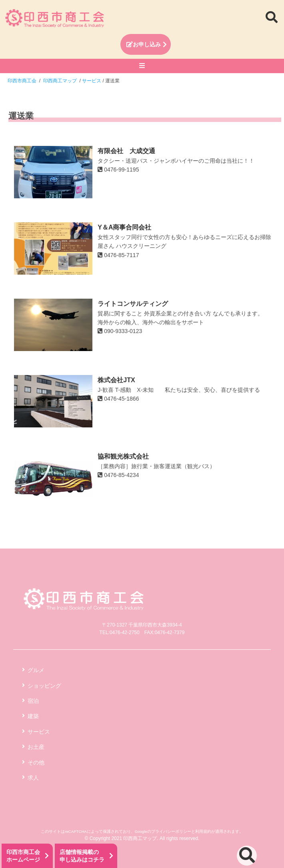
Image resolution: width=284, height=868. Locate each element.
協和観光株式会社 (123, 456)
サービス (39, 732)
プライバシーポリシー (171, 831)
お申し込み (144, 44)
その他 (36, 762)
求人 (33, 778)
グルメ (36, 670)
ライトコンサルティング (133, 304)
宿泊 (33, 701)
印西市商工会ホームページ (23, 856)
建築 (33, 716)
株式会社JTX (116, 380)
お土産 (36, 747)
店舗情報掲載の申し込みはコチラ (82, 856)
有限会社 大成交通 (126, 151)
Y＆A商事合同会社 (124, 227)
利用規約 (203, 831)
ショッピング (44, 686)
